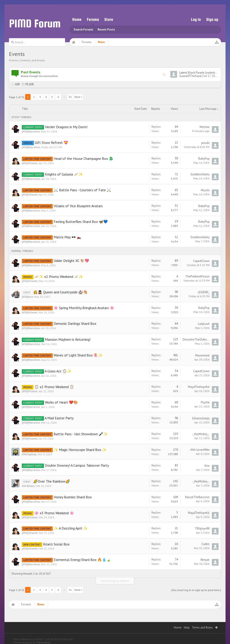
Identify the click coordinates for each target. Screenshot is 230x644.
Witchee (205, 127)
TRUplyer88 (202, 529)
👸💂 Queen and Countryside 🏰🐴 (60, 292)
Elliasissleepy (201, 418)
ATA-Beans (28, 486)
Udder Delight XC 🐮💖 (71, 261)
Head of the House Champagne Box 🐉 (83, 158)
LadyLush (204, 324)
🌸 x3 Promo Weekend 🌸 (54, 513)
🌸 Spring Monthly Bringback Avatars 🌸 (84, 308)
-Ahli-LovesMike (199, 450)
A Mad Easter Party (59, 418)
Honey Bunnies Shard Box (73, 497)
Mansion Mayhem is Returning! (68, 339)
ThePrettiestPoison (197, 276)
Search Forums (83, 30)
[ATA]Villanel (30, 163)
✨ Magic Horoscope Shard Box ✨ (80, 450)
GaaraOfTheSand (190, 76)
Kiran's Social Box (56, 544)
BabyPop (204, 159)
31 (70, 97)
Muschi (205, 190)
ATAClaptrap (29, 454)
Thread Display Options (115, 581)
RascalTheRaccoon (197, 497)
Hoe (207, 466)
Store (109, 19)
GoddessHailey (200, 174)
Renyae (205, 560)
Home (77, 19)
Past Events (31, 72)
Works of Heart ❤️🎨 (61, 402)
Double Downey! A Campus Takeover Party (77, 465)
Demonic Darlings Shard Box (75, 323)
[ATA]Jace (27, 297)
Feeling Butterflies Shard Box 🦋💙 (81, 222)
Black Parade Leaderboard (204, 73)
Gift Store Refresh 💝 (51, 143)
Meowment (202, 355)
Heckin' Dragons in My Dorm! (66, 127)
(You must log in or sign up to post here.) (196, 590)
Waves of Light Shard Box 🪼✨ (78, 355)
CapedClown (201, 261)
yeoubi (205, 143)
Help (187, 628)
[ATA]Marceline (31, 131)
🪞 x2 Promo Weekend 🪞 (54, 387)
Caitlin (206, 544)
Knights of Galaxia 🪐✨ (64, 174)
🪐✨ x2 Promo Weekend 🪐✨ (59, 277)
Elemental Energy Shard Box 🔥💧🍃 (82, 560)
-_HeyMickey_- (201, 434)
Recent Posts (106, 30)
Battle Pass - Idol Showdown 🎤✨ (81, 434)
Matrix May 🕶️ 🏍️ (67, 237)
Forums (93, 19)
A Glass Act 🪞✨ (58, 371)
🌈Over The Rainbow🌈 (52, 481)
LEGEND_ (204, 292)
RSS (164, 75)
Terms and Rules (202, 628)
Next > (78, 97)
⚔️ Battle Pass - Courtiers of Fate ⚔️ (82, 190)
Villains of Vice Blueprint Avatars (78, 206)
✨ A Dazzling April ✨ (71, 528)
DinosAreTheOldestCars (196, 340)
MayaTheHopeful (199, 387)
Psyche (205, 402)
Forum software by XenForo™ (43, 639)
